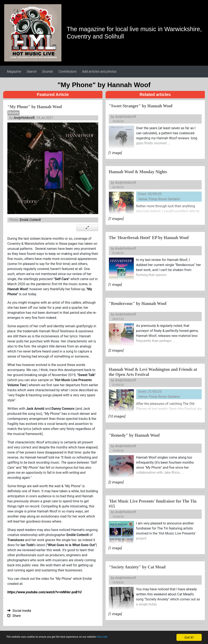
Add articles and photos (99, 71)
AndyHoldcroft (24, 118)
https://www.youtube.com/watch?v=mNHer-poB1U (44, 592)
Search (32, 71)
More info (129, 638)
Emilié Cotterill (30, 220)
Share (17, 616)
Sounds (48, 71)
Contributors (68, 71)
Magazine (14, 71)
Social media (22, 611)
